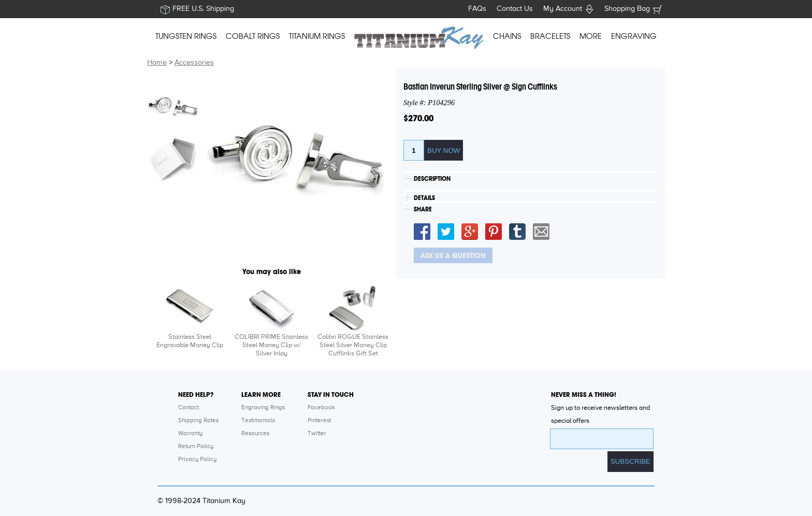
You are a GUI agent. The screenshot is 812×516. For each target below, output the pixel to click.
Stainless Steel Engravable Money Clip (190, 341)
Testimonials (258, 421)
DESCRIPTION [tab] (432, 179)
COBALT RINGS (253, 36)
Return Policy (196, 447)
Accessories (194, 63)
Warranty (190, 434)
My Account (563, 9)
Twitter (317, 434)
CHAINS (507, 36)
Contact (189, 408)
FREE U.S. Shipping (203, 9)
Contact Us (515, 9)
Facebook (321, 408)
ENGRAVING (634, 36)
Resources (255, 434)
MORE (591, 36)
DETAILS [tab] (424, 198)
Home (157, 63)
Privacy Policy (197, 460)
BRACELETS (550, 36)
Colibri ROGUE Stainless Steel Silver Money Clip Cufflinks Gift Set (353, 345)
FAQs (477, 9)
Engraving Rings (263, 408)
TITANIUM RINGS (317, 36)
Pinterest (319, 421)
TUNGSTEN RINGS (186, 36)
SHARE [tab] (423, 209)
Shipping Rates (198, 421)
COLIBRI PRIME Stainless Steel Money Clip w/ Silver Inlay (271, 345)
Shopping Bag (627, 9)
